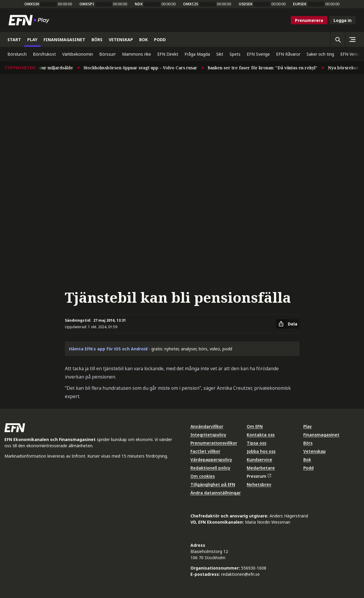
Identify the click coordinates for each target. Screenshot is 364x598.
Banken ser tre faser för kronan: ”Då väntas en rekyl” (266, 68)
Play (308, 426)
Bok (307, 460)
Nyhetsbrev (259, 484)
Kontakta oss (261, 435)
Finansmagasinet (321, 435)
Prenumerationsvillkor (214, 443)
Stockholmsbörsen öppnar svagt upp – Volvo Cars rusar (144, 68)
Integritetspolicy (208, 435)
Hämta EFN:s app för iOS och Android (108, 349)
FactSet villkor (205, 451)
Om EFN (255, 426)
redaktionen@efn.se (240, 574)
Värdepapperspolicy (211, 460)
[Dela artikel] (288, 324)
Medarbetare (261, 468)
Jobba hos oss (261, 451)
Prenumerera (309, 20)
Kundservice (259, 460)
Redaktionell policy (210, 468)
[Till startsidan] (30, 20)
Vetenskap (315, 451)
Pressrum (259, 476)
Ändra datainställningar (216, 493)
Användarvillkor (207, 426)
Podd (308, 468)
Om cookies (203, 476)
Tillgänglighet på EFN (213, 484)
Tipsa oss (256, 443)
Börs (308, 443)
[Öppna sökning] (338, 39)
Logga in (343, 20)
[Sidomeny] (352, 39)
